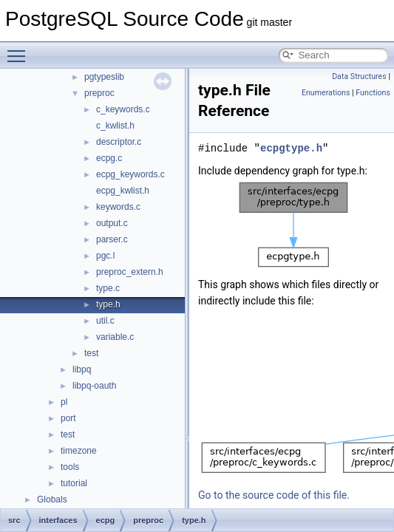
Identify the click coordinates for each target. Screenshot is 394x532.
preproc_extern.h (130, 272)
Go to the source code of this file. (274, 495)
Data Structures (359, 76)
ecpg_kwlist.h (123, 191)
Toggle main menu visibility (20, 50)
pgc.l (105, 256)
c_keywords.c (123, 109)
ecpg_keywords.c (130, 174)
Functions (373, 93)
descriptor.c (119, 142)
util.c (105, 321)
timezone (79, 451)
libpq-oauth (94, 386)
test (91, 353)
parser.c (112, 239)
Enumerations (326, 93)
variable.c (115, 337)
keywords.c (118, 207)
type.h (108, 304)
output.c (112, 223)
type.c (108, 288)
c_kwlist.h (115, 126)
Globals (52, 499)
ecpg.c (109, 158)
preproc (99, 93)
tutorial (74, 483)
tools (70, 467)
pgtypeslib (104, 77)
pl (64, 402)
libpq (82, 369)
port (68, 418)
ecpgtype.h (291, 148)
